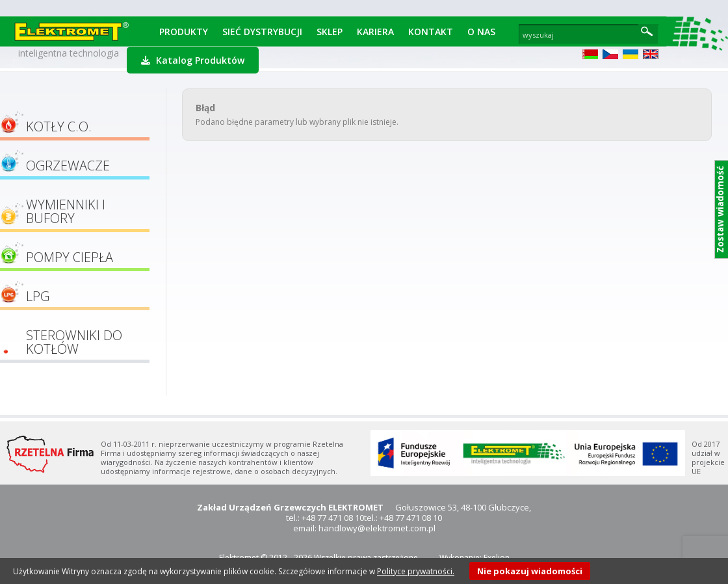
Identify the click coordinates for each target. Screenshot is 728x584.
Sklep (330, 32)
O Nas (481, 32)
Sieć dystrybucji (262, 32)
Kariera (375, 32)
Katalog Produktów (193, 60)
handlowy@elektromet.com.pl (377, 528)
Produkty (184, 32)
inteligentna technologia (69, 53)
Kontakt (431, 32)
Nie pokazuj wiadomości (530, 571)
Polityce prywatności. (416, 571)
